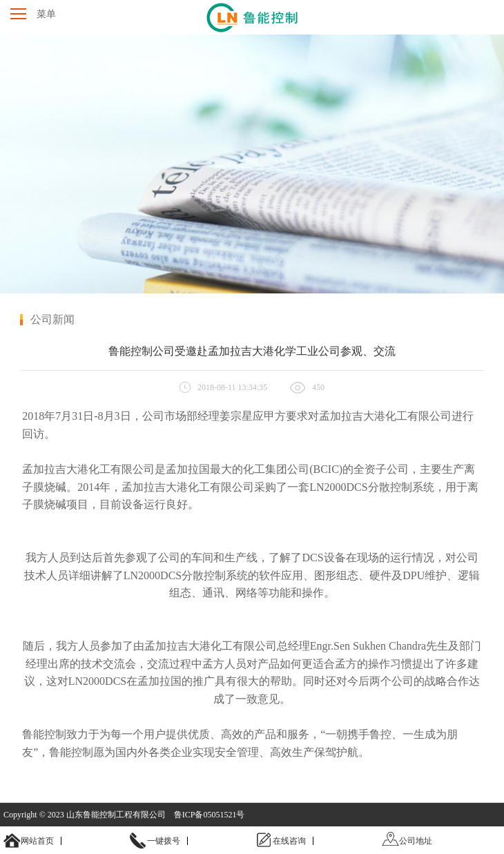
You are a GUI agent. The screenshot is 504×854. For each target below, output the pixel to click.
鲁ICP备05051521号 (210, 815)
